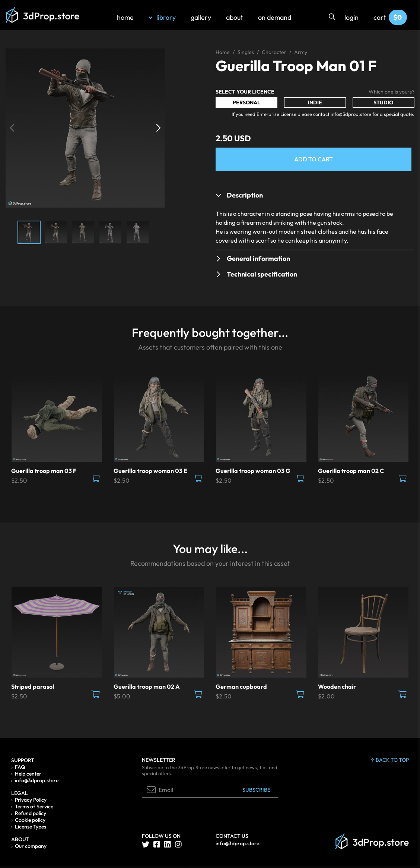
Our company (31, 846)
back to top (390, 760)
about (235, 17)
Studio (383, 102)
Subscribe (256, 790)
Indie (315, 102)
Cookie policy (30, 820)
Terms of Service (34, 807)
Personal (246, 102)
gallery (201, 17)
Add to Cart (314, 159)
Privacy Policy (31, 800)
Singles (246, 52)
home (125, 17)
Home (223, 52)
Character (274, 52)
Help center (28, 774)
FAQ (20, 767)
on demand (275, 17)
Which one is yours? (392, 92)
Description (245, 195)
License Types (31, 827)
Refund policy (31, 813)
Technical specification (262, 274)
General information (258, 258)
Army (301, 52)
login (351, 17)
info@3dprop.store (37, 780)
